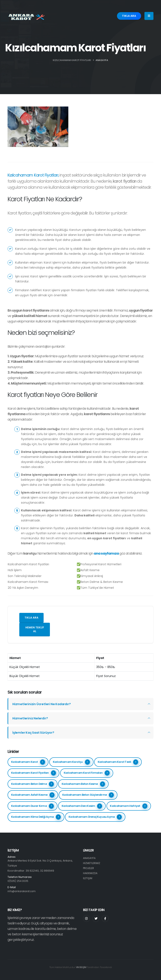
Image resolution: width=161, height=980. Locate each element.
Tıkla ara (31, 618)
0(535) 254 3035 (19, 881)
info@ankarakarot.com (23, 891)
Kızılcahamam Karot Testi (118, 762)
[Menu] (149, 16)
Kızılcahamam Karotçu (71, 762)
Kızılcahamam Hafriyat (129, 806)
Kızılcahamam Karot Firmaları (87, 773)
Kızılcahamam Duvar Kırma (32, 806)
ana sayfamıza (106, 553)
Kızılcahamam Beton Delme (32, 784)
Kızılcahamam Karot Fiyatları (34, 773)
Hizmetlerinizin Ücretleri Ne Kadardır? (43, 704)
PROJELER (89, 868)
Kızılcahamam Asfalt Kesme (33, 795)
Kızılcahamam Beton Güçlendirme (88, 795)
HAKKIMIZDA (91, 873)
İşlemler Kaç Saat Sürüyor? (35, 732)
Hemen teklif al (35, 629)
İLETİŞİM (88, 878)
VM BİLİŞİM (81, 967)
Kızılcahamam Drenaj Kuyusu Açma (95, 817)
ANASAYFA (102, 60)
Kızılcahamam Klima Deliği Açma (36, 817)
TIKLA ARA (129, 16)
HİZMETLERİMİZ (92, 863)
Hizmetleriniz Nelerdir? (31, 718)
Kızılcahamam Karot (28, 762)
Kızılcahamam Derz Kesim (82, 806)
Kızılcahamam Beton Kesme (83, 784)
